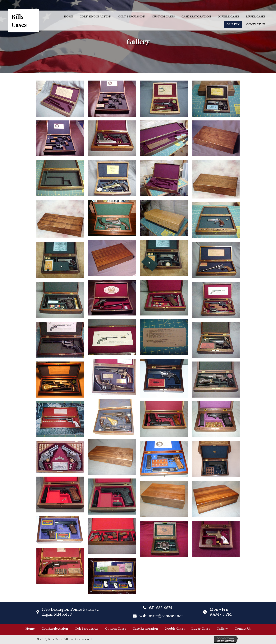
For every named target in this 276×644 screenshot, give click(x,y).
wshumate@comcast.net (161, 616)
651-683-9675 (161, 608)
